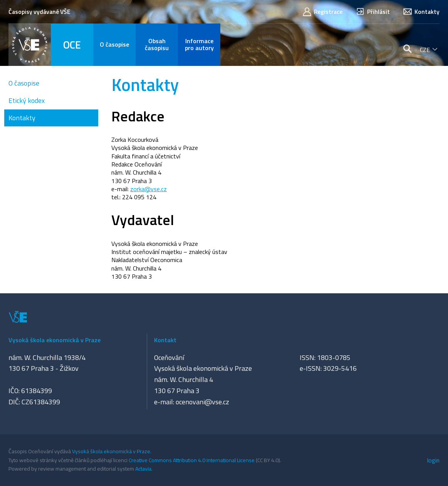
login (433, 460)
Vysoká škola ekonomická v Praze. (112, 451)
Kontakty (421, 12)
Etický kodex (27, 100)
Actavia (143, 468)
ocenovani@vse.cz (202, 402)
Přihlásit (372, 12)
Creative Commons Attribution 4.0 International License (192, 460)
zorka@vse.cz (148, 189)
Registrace (322, 12)
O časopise (24, 83)
